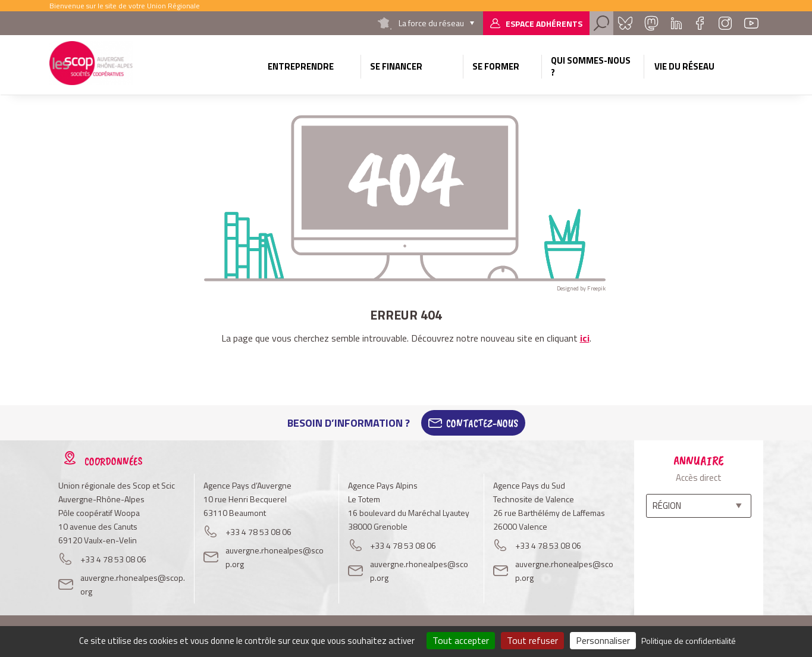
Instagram (725, 23)
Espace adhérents (544, 24)
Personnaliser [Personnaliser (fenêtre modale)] (603, 640)
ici (585, 338)
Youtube (751, 23)
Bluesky (625, 23)
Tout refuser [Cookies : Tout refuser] (532, 640)
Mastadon (651, 23)
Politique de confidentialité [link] (689, 641)
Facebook (700, 23)
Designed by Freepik (581, 288)
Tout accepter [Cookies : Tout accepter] (461, 640)
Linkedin (676, 23)
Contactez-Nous (482, 423)
